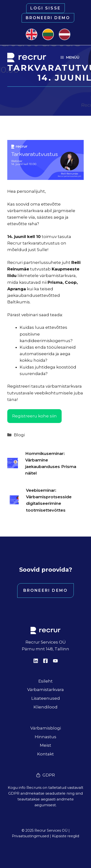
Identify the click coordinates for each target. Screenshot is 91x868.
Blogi (19, 435)
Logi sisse (45, 8)
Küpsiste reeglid (66, 836)
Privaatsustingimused (30, 836)
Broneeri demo (48, 18)
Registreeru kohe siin (34, 416)
